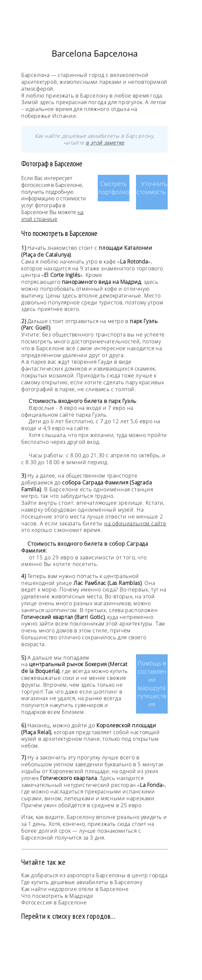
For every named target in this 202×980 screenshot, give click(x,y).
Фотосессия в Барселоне (54, 902)
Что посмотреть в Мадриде (57, 896)
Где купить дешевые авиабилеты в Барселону (82, 882)
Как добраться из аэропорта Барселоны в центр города (94, 875)
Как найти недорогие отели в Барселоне (75, 889)
